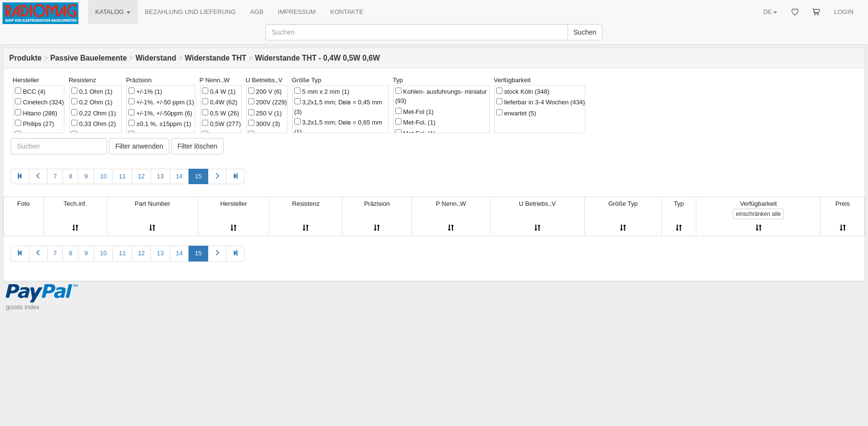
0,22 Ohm (94, 113)
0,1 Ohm (92, 91)
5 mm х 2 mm (322, 91)
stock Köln (523, 91)
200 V (265, 91)
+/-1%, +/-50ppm (160, 113)
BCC (30, 91)
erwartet (516, 113)
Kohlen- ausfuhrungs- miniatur (441, 96)
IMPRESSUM (297, 12)
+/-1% (145, 91)
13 (160, 176)
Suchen (585, 32)
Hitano (36, 113)
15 (198, 176)
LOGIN (844, 12)
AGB (257, 12)
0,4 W (219, 91)
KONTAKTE (347, 12)
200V (268, 102)
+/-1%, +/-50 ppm (161, 102)
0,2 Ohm (92, 102)
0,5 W (220, 113)
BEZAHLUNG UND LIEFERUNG (190, 12)
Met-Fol (415, 112)
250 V (265, 113)
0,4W (220, 102)
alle (758, 214)
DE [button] (770, 12)
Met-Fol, (415, 122)
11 (122, 176)
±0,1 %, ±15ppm (160, 124)
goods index (23, 307)
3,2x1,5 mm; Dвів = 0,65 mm (338, 127)
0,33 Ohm (94, 124)
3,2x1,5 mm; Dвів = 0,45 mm (338, 107)
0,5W (221, 124)
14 (179, 176)
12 (141, 176)
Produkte (25, 58)
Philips (35, 124)
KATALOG (113, 12)
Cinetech (39, 102)
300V (264, 124)
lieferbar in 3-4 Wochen (541, 102)
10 (103, 176)
